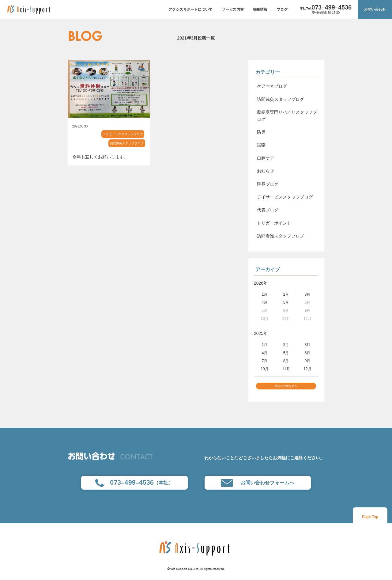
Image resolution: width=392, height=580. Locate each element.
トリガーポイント (274, 223)
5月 (286, 302)
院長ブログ (268, 184)
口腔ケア (266, 158)
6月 (308, 353)
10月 (264, 369)
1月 (265, 294)
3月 (308, 294)
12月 (307, 369)
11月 (286, 369)
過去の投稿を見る (286, 388)
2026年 (261, 283)
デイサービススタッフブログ (123, 134)
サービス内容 (233, 9)
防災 (261, 132)
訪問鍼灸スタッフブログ (127, 143)
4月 (265, 302)
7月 (265, 361)
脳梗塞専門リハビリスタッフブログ (287, 116)
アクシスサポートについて (190, 9)
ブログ (282, 9)
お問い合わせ (375, 9)
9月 (308, 361)
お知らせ (266, 171)
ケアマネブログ (272, 86)
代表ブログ (268, 210)
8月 (286, 361)
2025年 (261, 333)
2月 (286, 294)
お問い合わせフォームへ (258, 486)
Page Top (370, 521)
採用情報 (260, 9)
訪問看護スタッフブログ (281, 236)
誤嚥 (261, 145)
